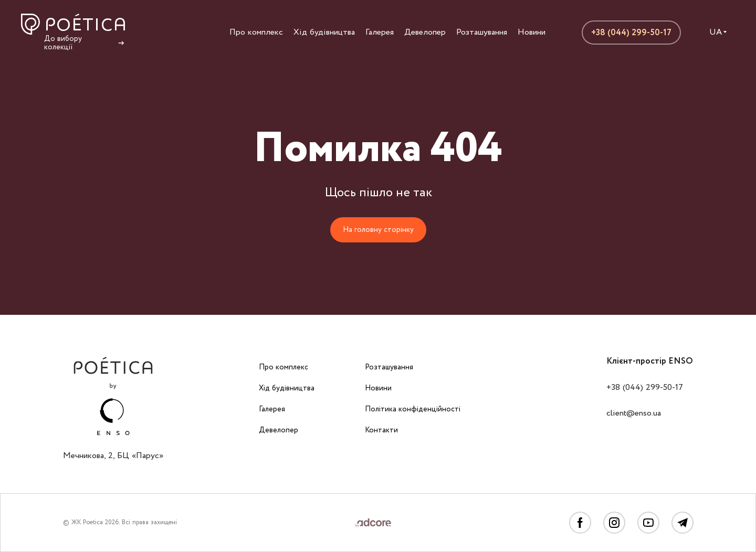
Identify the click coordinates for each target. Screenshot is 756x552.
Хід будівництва (324, 33)
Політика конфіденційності (413, 409)
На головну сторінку (378, 230)
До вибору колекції (85, 43)
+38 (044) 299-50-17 (631, 33)
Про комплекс (256, 33)
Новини (532, 33)
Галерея (380, 33)
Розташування (482, 33)
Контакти (381, 430)
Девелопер (425, 33)
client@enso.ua (634, 413)
